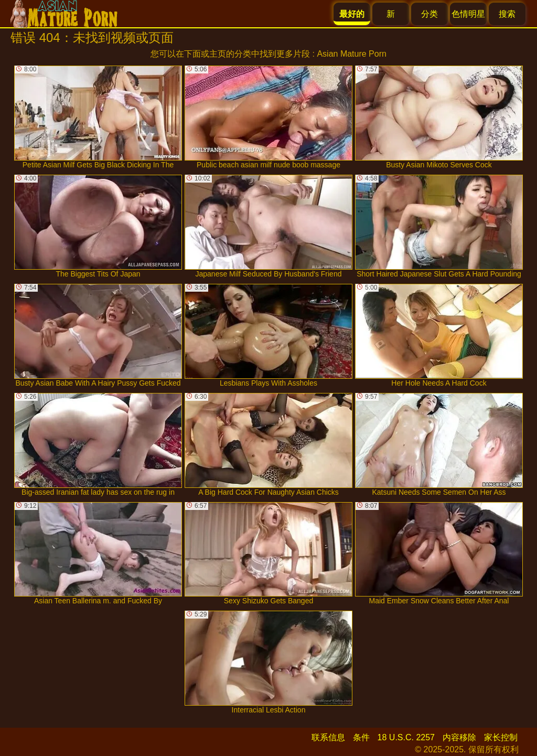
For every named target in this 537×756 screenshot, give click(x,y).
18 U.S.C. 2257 (406, 737)
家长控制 (501, 737)
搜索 (507, 14)
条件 (361, 737)
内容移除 (459, 737)
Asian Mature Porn (352, 54)
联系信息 (328, 737)
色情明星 (468, 14)
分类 (429, 14)
